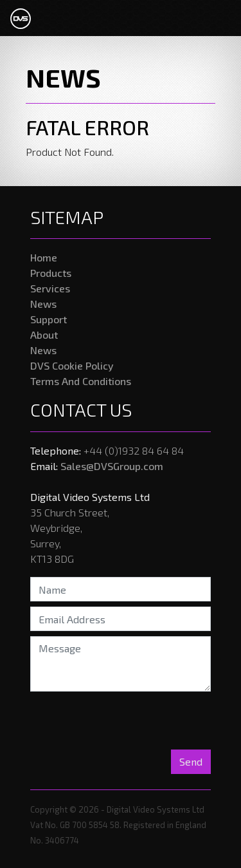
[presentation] (113, 722)
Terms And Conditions (81, 381)
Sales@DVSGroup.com (112, 466)
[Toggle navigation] (213, 18)
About (44, 335)
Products (51, 273)
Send (191, 761)
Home (44, 257)
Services (50, 288)
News (43, 304)
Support (49, 319)
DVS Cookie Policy (72, 365)
